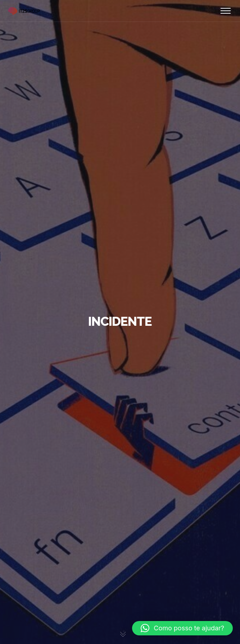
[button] (182, 628)
